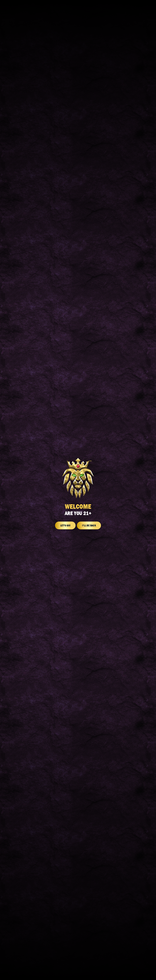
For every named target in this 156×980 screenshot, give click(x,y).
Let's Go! (65, 525)
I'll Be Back (89, 525)
